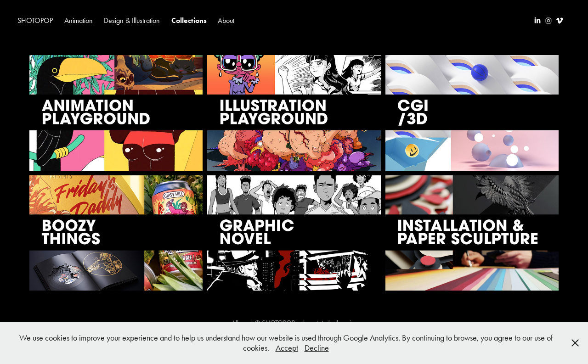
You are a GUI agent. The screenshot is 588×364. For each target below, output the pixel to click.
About (226, 20)
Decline (317, 348)
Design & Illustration (132, 20)
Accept (287, 348)
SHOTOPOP (35, 20)
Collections (189, 20)
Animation (79, 20)
